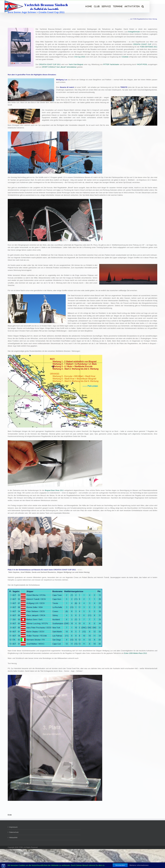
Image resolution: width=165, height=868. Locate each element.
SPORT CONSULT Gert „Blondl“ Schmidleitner (59, 67)
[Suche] (143, 6)
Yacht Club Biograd (76, 64)
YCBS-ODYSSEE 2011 (148, 47)
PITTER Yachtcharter (111, 64)
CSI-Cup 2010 (80, 57)
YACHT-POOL (142, 64)
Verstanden (120, 865)
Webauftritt (13, 838)
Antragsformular (134, 32)
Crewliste (125, 57)
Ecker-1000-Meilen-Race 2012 (135, 653)
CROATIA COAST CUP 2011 (50, 64)
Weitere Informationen (139, 865)
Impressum (13, 827)
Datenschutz (14, 832)
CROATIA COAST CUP (142, 44)
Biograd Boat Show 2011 (54, 490)
